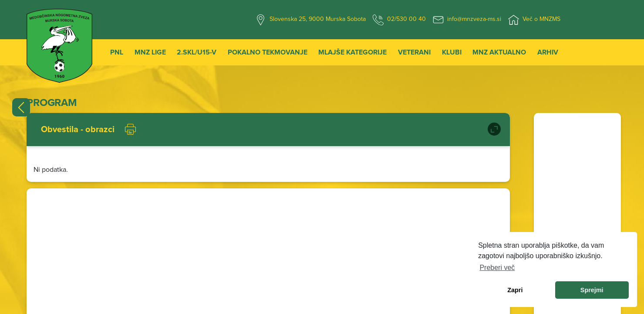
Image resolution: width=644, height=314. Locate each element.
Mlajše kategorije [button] (352, 52)
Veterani (414, 52)
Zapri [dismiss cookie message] (515, 290)
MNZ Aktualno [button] (499, 52)
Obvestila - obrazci (78, 130)
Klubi (452, 52)
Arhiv (548, 52)
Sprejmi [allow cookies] (592, 290)
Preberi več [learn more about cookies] (497, 268)
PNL (117, 52)
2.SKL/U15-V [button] (197, 52)
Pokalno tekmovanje (268, 52)
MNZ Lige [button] (150, 52)
